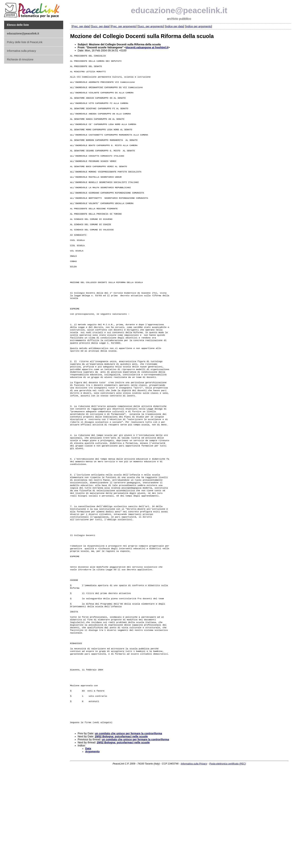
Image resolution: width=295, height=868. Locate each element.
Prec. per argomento (124, 26)
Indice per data (174, 26)
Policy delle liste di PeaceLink (25, 42)
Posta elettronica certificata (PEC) (227, 860)
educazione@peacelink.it (179, 10)
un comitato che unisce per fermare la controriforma (128, 830)
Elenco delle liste (18, 25)
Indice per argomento (198, 26)
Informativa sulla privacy (21, 51)
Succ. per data (100, 26)
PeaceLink (32, 9)
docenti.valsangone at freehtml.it (147, 47)
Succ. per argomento (151, 26)
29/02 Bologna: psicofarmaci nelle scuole (121, 833)
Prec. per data (81, 26)
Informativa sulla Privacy (194, 860)
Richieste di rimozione (20, 59)
